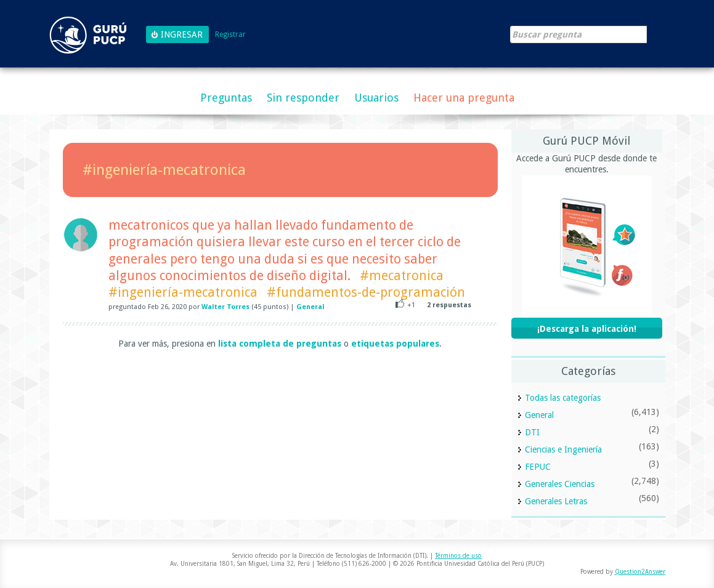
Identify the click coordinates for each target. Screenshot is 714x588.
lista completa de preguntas (280, 344)
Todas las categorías (563, 398)
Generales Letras (556, 501)
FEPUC (538, 467)
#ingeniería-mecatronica (183, 292)
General (310, 307)
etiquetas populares (395, 344)
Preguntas (226, 98)
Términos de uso (458, 556)
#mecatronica (402, 276)
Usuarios (376, 98)
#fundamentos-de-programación (366, 292)
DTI (532, 432)
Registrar (230, 35)
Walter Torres (225, 307)
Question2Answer (640, 572)
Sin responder (303, 98)
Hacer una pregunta (464, 98)
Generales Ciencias (560, 484)
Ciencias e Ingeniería (563, 449)
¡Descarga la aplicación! (587, 329)
